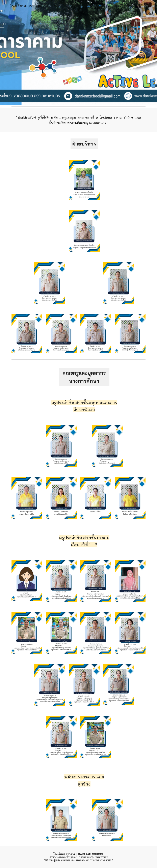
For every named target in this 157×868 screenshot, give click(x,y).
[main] (79, 120)
